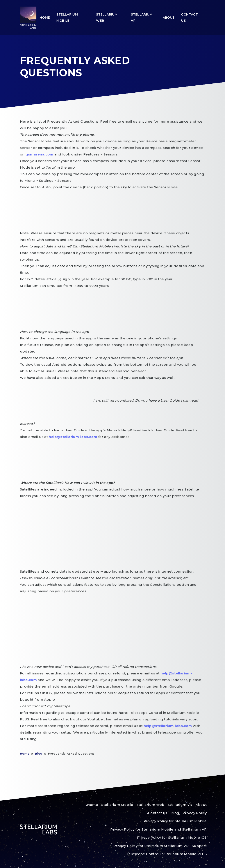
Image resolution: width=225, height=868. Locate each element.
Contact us (189, 18)
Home (45, 18)
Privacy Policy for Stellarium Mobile (175, 821)
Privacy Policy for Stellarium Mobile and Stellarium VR (158, 829)
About (169, 18)
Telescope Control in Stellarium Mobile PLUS (166, 854)
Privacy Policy (195, 813)
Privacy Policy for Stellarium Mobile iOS (172, 837)
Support (199, 846)
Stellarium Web (107, 18)
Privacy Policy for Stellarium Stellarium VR (151, 846)
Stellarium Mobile (67, 18)
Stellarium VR (142, 18)
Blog (39, 753)
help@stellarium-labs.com (73, 437)
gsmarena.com (40, 154)
